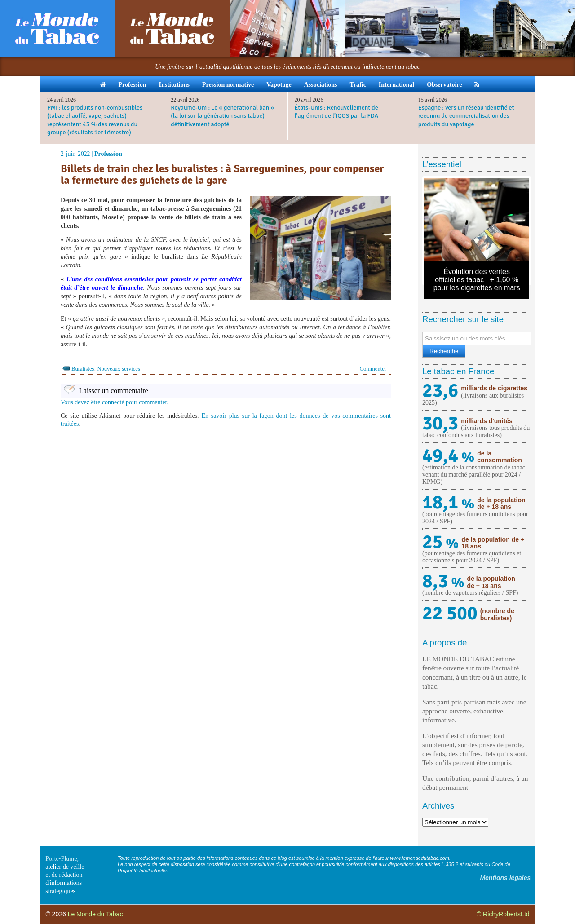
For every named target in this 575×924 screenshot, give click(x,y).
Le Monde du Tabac (95, 914)
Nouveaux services (118, 369)
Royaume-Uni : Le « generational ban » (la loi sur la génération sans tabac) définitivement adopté (222, 116)
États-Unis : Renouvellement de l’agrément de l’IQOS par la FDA (337, 112)
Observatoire (444, 85)
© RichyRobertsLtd (503, 914)
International (396, 85)
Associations (321, 85)
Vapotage (279, 85)
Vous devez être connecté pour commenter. (115, 402)
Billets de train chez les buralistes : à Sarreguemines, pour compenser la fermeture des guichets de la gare (222, 175)
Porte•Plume (61, 859)
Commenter (373, 369)
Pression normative (228, 85)
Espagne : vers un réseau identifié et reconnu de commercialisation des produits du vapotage (466, 116)
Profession (133, 85)
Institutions (174, 85)
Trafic (358, 85)
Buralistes (83, 369)
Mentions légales (505, 878)
